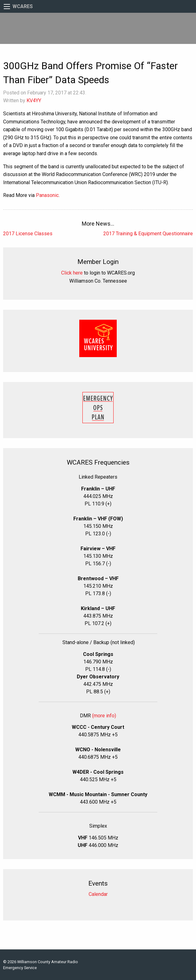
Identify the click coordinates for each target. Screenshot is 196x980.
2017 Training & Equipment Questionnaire (148, 234)
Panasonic (47, 195)
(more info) (104, 716)
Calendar (98, 894)
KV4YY (34, 100)
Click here (72, 273)
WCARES (23, 6)
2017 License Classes (28, 234)
